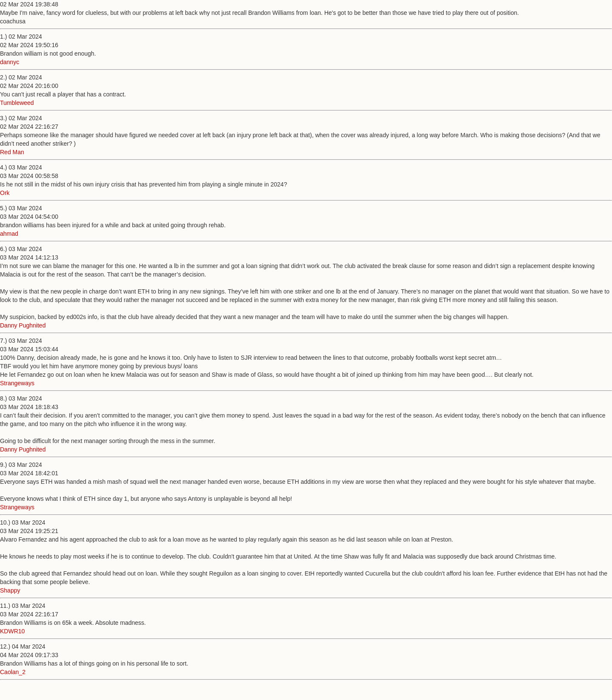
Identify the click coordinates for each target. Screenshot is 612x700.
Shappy (10, 590)
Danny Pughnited (23, 325)
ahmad (9, 234)
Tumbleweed (17, 103)
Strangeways (17, 383)
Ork (5, 193)
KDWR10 (12, 631)
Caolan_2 (13, 672)
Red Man (12, 152)
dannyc (10, 62)
